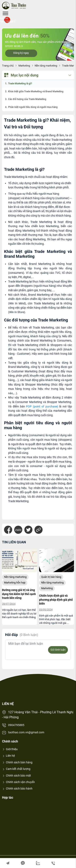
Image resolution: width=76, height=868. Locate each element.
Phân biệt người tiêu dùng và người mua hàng (33, 107)
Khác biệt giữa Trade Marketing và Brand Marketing (36, 91)
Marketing (24, 66)
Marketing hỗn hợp (15, 583)
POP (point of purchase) (42, 407)
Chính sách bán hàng (17, 762)
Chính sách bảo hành (17, 789)
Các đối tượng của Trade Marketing (27, 99)
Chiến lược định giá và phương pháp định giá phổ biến (56, 600)
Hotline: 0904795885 (7, 20)
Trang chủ (8, 66)
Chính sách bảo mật (17, 776)
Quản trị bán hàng (51, 577)
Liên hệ (8, 756)
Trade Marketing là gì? (20, 84)
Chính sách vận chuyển (18, 782)
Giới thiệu (10, 749)
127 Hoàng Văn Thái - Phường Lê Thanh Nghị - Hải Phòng (38, 715)
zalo (18, 530)
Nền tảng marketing (46, 66)
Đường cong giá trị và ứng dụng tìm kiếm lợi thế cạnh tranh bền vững (19, 594)
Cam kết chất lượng (16, 769)
